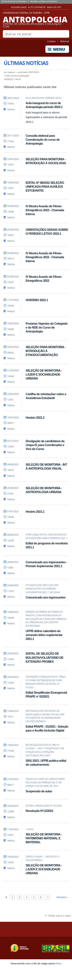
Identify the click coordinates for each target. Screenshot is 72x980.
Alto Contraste (37, 7)
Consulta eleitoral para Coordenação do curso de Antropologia (43, 140)
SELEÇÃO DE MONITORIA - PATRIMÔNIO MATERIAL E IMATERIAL (44, 838)
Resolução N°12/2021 (39, 811)
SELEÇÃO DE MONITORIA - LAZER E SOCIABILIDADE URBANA (44, 374)
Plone (59, 963)
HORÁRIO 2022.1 (37, 300)
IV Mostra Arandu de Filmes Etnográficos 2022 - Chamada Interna (45, 210)
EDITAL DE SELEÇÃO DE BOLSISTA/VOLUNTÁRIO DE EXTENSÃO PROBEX (45, 657)
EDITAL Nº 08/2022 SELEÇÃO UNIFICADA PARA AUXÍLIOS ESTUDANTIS (45, 187)
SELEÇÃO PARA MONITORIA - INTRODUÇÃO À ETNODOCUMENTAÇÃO (46, 351)
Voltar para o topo (59, 916)
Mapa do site (54, 7)
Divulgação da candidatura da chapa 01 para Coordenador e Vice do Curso (45, 445)
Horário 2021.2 (35, 418)
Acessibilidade (19, 7)
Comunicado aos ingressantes (46, 597)
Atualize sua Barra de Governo (44, 1)
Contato (51, 41)
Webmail (65, 41)
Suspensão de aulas (39, 791)
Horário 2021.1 (35, 512)
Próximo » (62, 897)
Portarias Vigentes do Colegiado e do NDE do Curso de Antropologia (47, 327)
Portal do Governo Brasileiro (14, 1)
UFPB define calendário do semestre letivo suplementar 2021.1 (44, 635)
